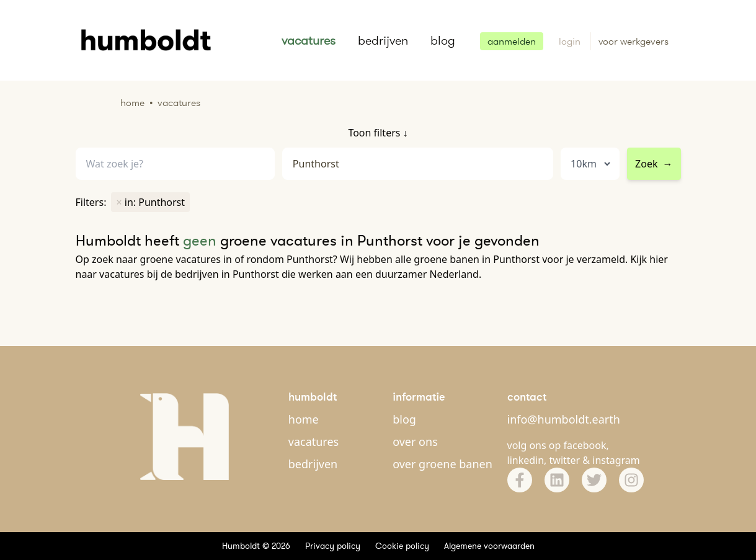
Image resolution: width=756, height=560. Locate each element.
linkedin (526, 460)
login (571, 41)
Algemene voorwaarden (489, 546)
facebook (585, 445)
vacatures (309, 40)
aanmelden (512, 41)
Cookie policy (402, 546)
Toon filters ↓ (378, 133)
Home (132, 103)
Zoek (654, 164)
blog (443, 40)
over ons (415, 442)
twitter (565, 460)
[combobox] (418, 164)
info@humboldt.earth (564, 419)
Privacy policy (333, 546)
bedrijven (383, 40)
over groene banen (442, 464)
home (304, 419)
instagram (616, 460)
